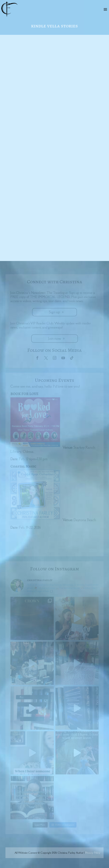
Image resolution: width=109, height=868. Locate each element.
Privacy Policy (93, 853)
